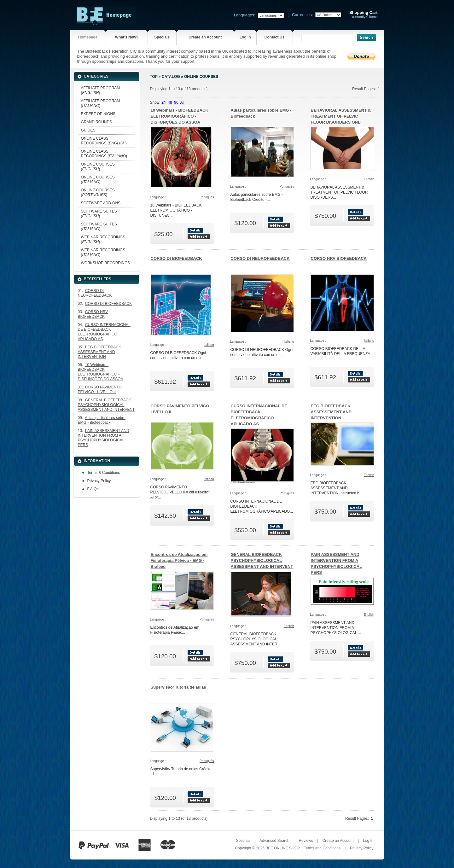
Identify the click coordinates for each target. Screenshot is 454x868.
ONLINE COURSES (201, 77)
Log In (245, 37)
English (369, 179)
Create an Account (205, 37)
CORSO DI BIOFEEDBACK (176, 258)
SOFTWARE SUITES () (99, 214)
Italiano (209, 345)
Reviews (306, 841)
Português (207, 197)
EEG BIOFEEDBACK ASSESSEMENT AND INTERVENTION (331, 412)
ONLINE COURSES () (98, 167)
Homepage (88, 37)
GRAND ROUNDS (97, 122)
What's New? (127, 37)
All (182, 102)
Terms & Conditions (104, 473)
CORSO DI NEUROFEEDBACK (260, 258)
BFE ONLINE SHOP (282, 848)
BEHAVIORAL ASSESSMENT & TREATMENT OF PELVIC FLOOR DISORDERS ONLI (341, 116)
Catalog (171, 77)
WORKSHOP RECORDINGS (106, 263)
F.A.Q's (93, 489)
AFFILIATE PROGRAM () (101, 90)
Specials (162, 37)
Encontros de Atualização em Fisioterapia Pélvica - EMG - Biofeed (179, 560)
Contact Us (274, 37)
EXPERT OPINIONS (98, 114)
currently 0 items (364, 15)
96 (176, 102)
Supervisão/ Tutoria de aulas (178, 687)
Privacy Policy (99, 481)
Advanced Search (274, 841)
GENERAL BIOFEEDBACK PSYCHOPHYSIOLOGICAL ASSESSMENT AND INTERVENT (262, 560)
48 (170, 102)
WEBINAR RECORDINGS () (103, 239)
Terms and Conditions (322, 848)
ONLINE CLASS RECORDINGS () (104, 141)
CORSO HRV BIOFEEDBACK (339, 258)
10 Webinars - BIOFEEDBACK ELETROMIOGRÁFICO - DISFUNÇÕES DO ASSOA (180, 116)
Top (154, 77)
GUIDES (88, 130)
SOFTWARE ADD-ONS (101, 203)
